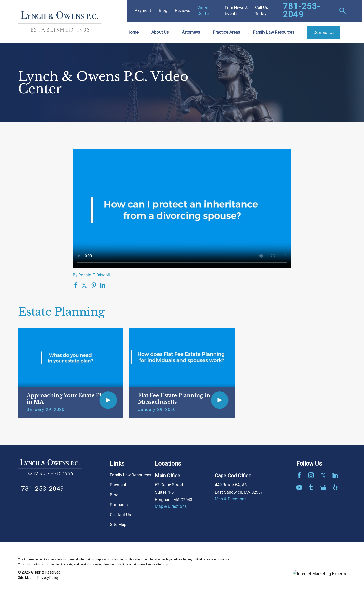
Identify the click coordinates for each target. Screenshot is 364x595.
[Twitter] (323, 475)
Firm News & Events (236, 11)
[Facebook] (299, 475)
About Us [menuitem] (160, 32)
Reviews (183, 11)
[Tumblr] (311, 487)
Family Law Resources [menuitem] (274, 32)
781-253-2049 (301, 11)
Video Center (204, 11)
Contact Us (120, 515)
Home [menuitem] (133, 32)
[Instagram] (311, 475)
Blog (163, 11)
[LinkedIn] (335, 475)
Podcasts (119, 505)
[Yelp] (335, 487)
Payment (143, 11)
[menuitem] (25, 578)
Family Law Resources (131, 475)
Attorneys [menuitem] (191, 32)
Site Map (118, 525)
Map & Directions (171, 506)
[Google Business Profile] (323, 487)
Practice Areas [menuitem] (226, 32)
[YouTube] (299, 487)
